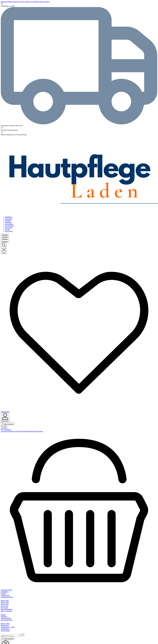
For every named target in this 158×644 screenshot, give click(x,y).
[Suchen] (4, 248)
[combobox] (9, 636)
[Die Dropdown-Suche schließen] (23, 635)
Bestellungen (30, 431)
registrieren (8, 430)
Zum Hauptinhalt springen (9, 2)
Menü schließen (8, 424)
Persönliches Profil (13, 431)
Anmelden (4, 428)
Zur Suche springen (24, 2)
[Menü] (5, 238)
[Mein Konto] (5, 417)
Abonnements (39, 431)
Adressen (23, 431)
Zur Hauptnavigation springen (40, 2)
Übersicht (4, 431)
